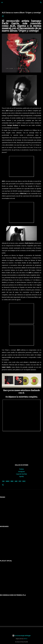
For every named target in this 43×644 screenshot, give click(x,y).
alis (3, 481)
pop (20, 481)
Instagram (21, 472)
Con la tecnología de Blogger (22, 636)
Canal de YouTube (21, 474)
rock (24, 481)
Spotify (22, 476)
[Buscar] (41, 2)
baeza (8, 481)
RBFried (26, 639)
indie (12, 481)
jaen (16, 481)
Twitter (22, 469)
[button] (3, 16)
